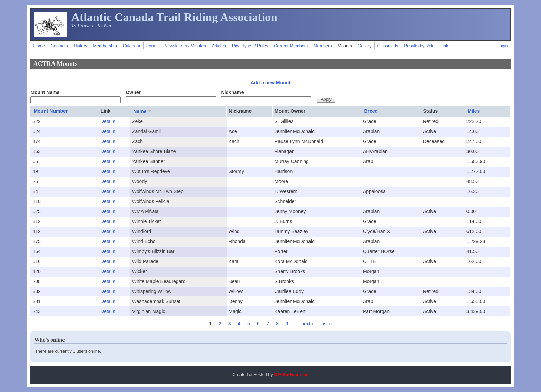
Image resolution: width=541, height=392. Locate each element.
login (503, 46)
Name (143, 111)
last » (326, 324)
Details (108, 121)
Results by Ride (419, 46)
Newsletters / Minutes (185, 46)
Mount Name (45, 92)
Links (445, 46)
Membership (105, 46)
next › (307, 324)
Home (39, 46)
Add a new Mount (270, 83)
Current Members (291, 46)
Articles (219, 46)
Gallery (365, 46)
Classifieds (388, 46)
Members (323, 46)
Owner (133, 92)
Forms (153, 46)
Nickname (232, 92)
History (80, 46)
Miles (474, 111)
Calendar (132, 46)
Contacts (59, 46)
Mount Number (51, 111)
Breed (371, 111)
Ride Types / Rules (250, 46)
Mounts (345, 46)
